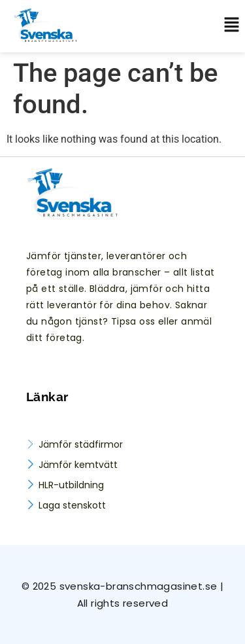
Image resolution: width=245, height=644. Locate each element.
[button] (227, 26)
